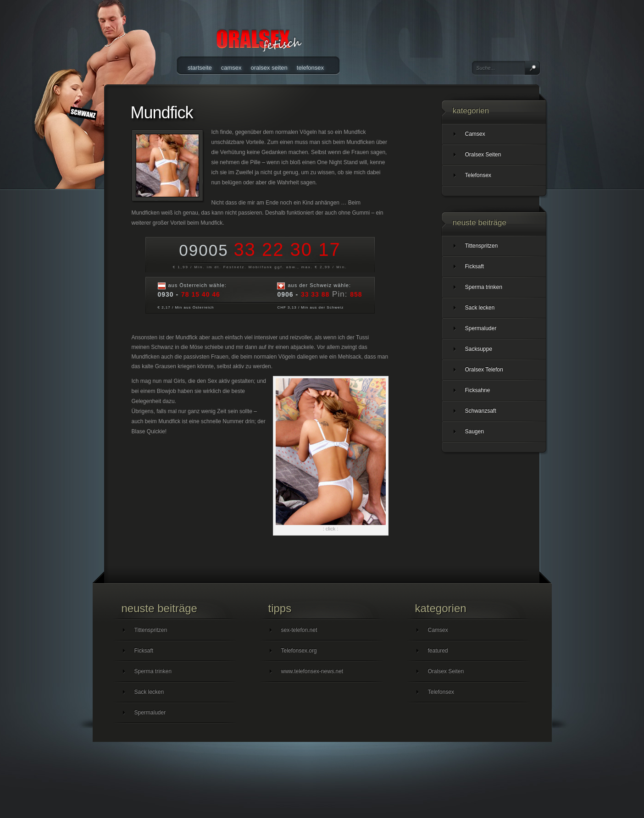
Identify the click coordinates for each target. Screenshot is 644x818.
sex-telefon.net (299, 630)
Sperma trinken (484, 287)
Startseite (200, 68)
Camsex (231, 68)
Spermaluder (481, 328)
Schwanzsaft (481, 411)
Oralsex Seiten (269, 68)
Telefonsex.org (299, 651)
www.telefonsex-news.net (312, 671)
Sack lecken (480, 308)
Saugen (475, 431)
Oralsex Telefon (484, 370)
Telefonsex (310, 68)
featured (438, 651)
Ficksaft (475, 266)
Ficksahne (478, 390)
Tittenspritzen (482, 246)
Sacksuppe (479, 349)
